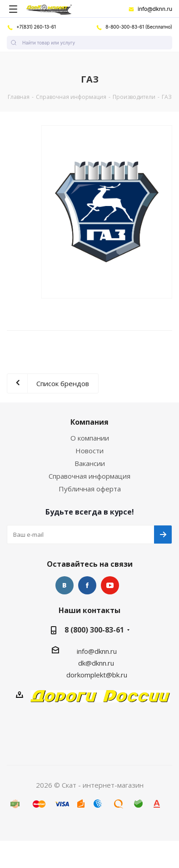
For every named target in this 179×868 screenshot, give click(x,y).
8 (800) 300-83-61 (94, 630)
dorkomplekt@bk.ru (97, 675)
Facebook (87, 585)
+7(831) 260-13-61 (31, 27)
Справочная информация (89, 476)
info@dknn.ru (150, 9)
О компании (90, 438)
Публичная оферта (90, 489)
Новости (89, 451)
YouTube (110, 585)
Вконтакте (65, 585)
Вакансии (90, 463)
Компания (89, 422)
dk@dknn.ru (96, 663)
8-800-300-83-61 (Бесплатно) (134, 27)
